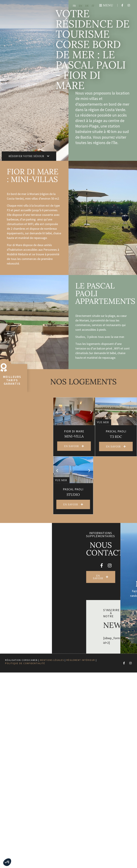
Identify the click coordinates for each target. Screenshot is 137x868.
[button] (131, 412)
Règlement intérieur (81, 660)
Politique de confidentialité (25, 663)
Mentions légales (52, 660)
